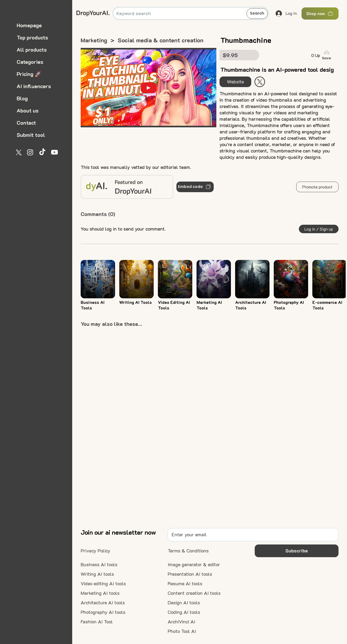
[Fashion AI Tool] (97, 622)
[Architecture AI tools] (103, 603)
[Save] (328, 55)
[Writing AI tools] (97, 574)
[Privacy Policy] (95, 551)
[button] (317, 187)
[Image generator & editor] (194, 565)
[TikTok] (42, 152)
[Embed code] (195, 187)
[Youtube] (54, 152)
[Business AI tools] (99, 565)
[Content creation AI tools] (194, 593)
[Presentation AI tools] (190, 574)
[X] (18, 152)
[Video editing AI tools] (103, 584)
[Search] (257, 13)
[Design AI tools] (184, 603)
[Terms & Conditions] (188, 551)
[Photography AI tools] (103, 612)
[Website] (235, 82)
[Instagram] (30, 152)
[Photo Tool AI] (182, 631)
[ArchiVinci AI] (181, 622)
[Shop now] (320, 13)
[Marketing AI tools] (100, 593)
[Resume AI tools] (185, 584)
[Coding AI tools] (184, 612)
